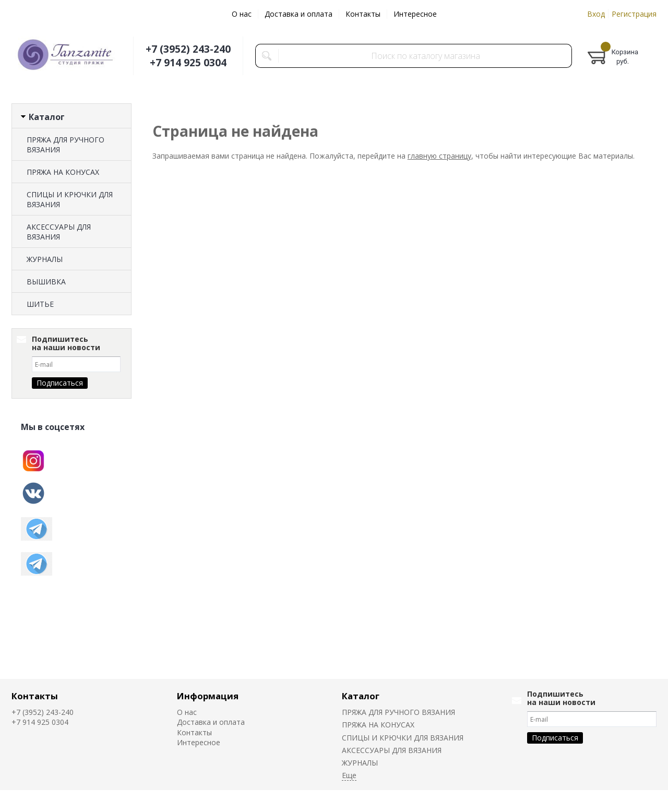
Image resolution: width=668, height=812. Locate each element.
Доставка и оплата (299, 14)
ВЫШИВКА (46, 282)
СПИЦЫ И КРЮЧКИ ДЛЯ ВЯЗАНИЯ (70, 199)
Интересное (415, 14)
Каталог (361, 696)
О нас (242, 14)
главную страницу (439, 156)
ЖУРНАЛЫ (45, 259)
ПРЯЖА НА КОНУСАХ (63, 172)
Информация (208, 696)
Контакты (363, 14)
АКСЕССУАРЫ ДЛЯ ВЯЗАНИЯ (59, 232)
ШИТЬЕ (40, 304)
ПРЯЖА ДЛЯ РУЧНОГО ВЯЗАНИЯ (65, 145)
